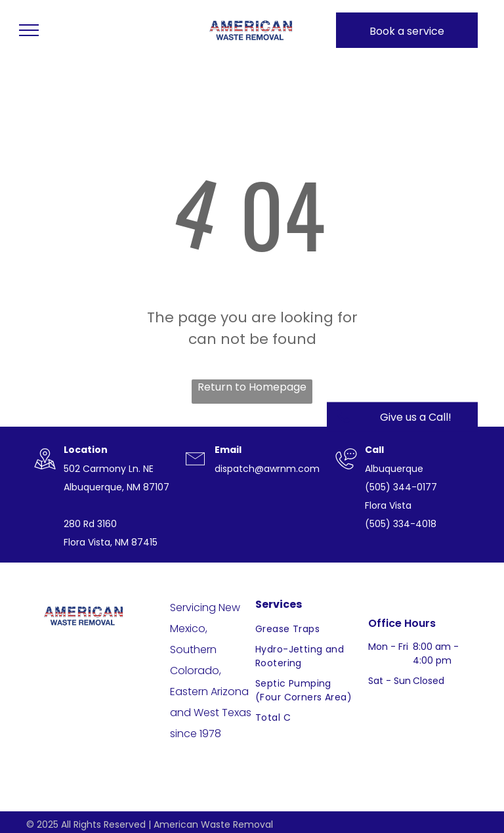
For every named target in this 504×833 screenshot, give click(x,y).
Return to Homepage (252, 387)
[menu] (29, 30)
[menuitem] (306, 629)
